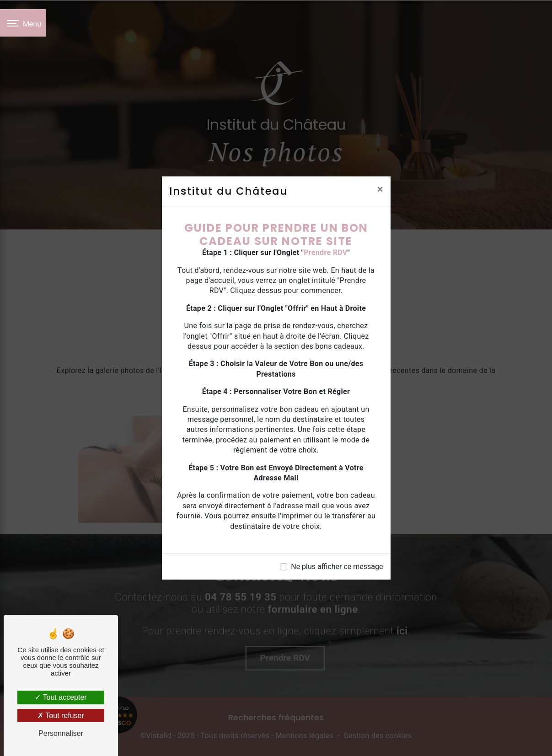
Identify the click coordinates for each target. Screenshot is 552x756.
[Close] (380, 189)
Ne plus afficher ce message (337, 567)
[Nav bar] (23, 23)
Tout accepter (61, 697)
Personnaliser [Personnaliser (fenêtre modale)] (61, 733)
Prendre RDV (325, 253)
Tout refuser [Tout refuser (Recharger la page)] (61, 716)
